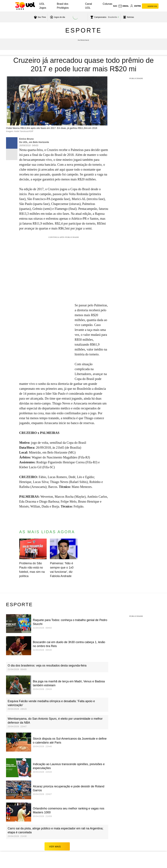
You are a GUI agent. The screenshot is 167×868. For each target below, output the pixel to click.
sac (115, 6)
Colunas (108, 4)
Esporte (84, 30)
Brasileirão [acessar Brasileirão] (113, 17)
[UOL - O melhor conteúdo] (25, 6)
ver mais (57, 835)
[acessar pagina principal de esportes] (128, 17)
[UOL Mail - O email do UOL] (124, 6)
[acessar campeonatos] (98, 17)
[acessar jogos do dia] (57, 17)
